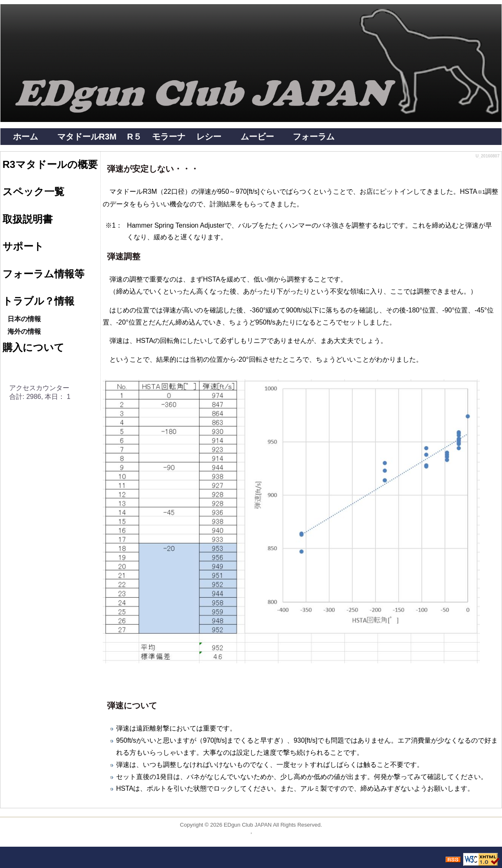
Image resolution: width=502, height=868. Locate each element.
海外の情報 (24, 331)
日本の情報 (24, 319)
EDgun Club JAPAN (248, 825)
